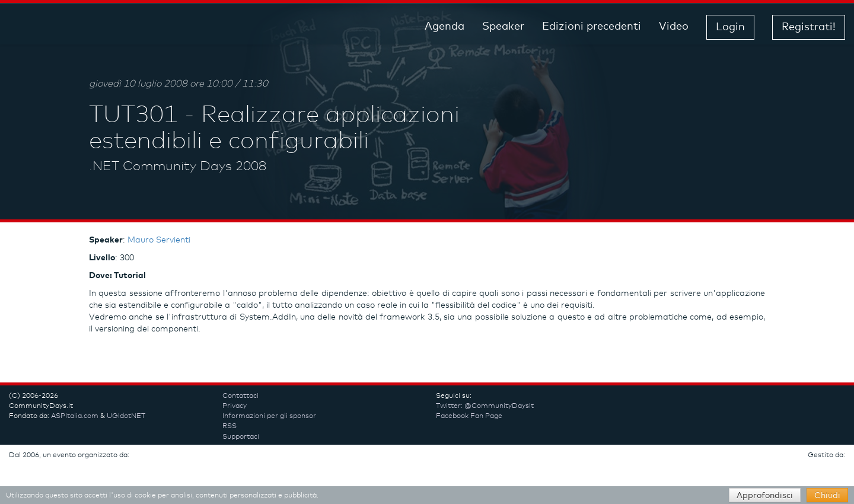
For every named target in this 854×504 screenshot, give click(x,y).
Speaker (503, 27)
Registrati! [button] (809, 27)
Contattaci (240, 396)
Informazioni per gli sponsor (269, 416)
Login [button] (730, 27)
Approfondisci (765, 496)
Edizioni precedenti (592, 27)
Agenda (444, 27)
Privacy (235, 406)
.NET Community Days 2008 (178, 167)
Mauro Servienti (159, 240)
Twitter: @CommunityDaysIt (485, 406)
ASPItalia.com (75, 416)
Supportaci (241, 437)
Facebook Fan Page (469, 416)
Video (674, 27)
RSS (230, 426)
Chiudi (827, 496)
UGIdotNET (126, 416)
